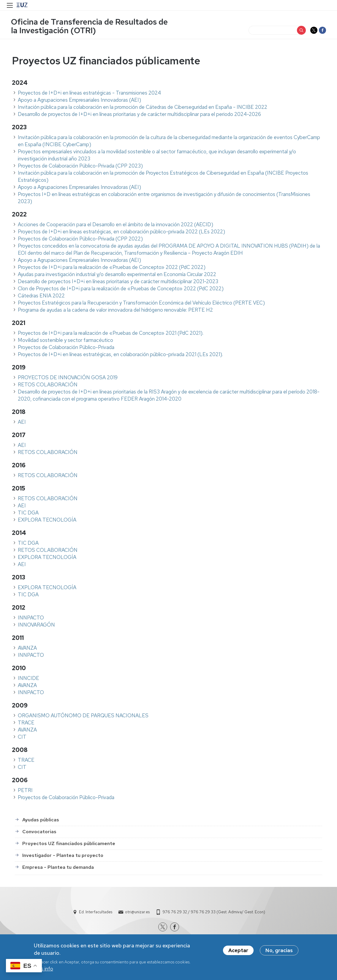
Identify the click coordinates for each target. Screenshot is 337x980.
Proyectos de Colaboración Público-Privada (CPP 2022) (80, 240)
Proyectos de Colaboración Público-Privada (66, 348)
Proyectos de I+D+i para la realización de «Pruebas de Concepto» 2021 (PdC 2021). (111, 334)
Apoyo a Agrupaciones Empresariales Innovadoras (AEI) (79, 101)
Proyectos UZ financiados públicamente (69, 845)
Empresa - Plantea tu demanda (58, 868)
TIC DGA (28, 514)
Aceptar (238, 950)
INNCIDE (29, 679)
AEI (22, 423)
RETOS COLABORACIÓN (48, 385)
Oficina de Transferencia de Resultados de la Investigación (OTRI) (90, 27)
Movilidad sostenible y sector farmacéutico (65, 341)
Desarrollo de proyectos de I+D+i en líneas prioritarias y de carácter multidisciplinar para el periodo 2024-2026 (139, 115)
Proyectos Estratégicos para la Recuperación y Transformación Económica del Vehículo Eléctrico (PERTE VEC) (141, 304)
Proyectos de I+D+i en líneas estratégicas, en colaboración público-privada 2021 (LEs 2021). (120, 355)
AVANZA (27, 649)
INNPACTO (31, 619)
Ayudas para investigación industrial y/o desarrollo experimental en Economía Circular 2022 (117, 275)
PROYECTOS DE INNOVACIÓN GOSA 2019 (68, 378)
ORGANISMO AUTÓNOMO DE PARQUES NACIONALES (83, 716)
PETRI (25, 791)
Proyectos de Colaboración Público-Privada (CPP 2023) (80, 167)
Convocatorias (39, 833)
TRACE (26, 724)
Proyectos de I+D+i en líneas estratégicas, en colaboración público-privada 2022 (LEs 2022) (121, 232)
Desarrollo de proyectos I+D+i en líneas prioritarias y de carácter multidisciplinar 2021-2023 (118, 282)
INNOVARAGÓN (36, 626)
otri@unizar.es (137, 913)
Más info (43, 969)
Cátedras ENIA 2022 (41, 297)
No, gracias (279, 950)
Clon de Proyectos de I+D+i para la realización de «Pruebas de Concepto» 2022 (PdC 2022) (121, 289)
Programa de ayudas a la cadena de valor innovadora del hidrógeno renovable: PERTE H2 (115, 311)
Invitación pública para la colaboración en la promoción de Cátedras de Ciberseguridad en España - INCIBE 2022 (143, 108)
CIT (22, 738)
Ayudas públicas (41, 821)
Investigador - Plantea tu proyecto (63, 856)
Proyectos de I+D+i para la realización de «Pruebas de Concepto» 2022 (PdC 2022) (112, 268)
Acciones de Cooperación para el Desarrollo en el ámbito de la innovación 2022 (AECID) (116, 225)
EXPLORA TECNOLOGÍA (47, 521)
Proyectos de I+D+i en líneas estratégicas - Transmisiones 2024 (89, 94)
